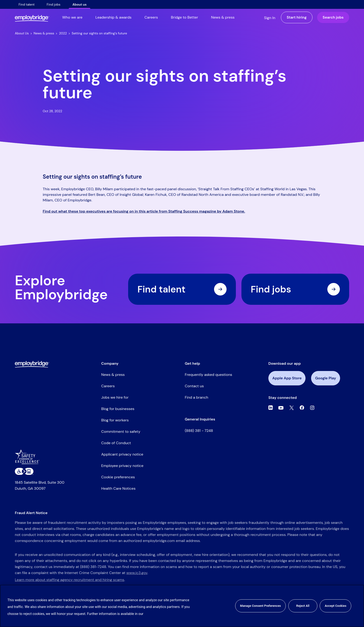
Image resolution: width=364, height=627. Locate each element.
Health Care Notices (118, 488)
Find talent (27, 4)
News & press (223, 17)
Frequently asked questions (208, 375)
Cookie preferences (118, 477)
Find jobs (54, 4)
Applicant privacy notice (122, 454)
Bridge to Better (184, 17)
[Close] (357, 606)
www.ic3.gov (137, 573)
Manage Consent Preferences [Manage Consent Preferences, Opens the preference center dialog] (260, 606)
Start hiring (297, 17)
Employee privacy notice (122, 466)
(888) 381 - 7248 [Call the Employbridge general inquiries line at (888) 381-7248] (199, 431)
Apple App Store (287, 378)
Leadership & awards (113, 17)
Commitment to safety (121, 432)
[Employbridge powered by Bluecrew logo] (32, 364)
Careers (151, 17)
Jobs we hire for (115, 397)
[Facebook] (302, 408)
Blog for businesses (118, 409)
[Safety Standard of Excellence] (29, 458)
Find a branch (197, 397)
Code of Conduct (116, 443)
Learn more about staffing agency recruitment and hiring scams (70, 580)
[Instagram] (312, 408)
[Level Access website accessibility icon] (24, 471)
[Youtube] (281, 408)
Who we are (72, 17)
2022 (64, 33)
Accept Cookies (336, 606)
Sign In (270, 18)
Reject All (303, 606)
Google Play (325, 378)
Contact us (194, 386)
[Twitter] (292, 408)
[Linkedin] (271, 408)
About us (80, 4)
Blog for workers (115, 420)
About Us (23, 33)
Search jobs (333, 17)
